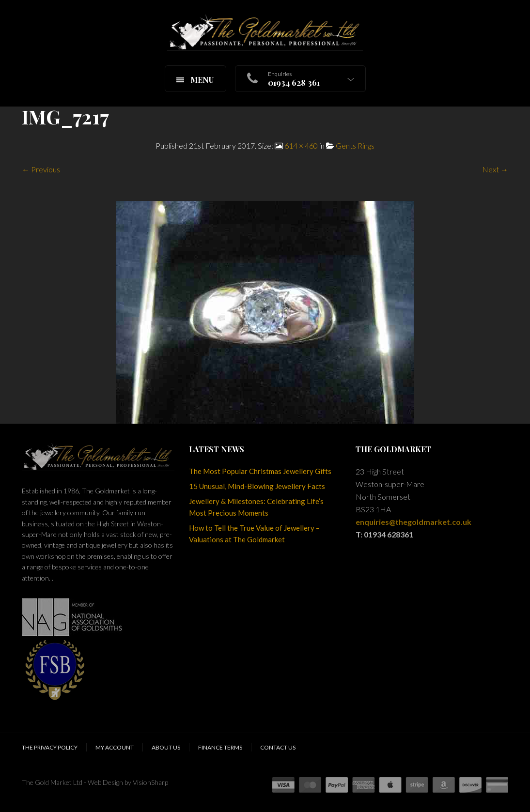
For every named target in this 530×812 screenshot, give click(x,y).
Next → (495, 169)
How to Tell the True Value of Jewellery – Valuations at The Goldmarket (254, 534)
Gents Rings (355, 146)
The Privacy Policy (50, 747)
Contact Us (278, 747)
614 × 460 (301, 146)
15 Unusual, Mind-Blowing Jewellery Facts (257, 486)
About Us (166, 747)
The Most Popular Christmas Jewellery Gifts (260, 471)
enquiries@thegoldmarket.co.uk (413, 522)
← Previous (41, 169)
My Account (115, 747)
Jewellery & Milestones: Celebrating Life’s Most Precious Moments (256, 507)
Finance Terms (220, 747)
